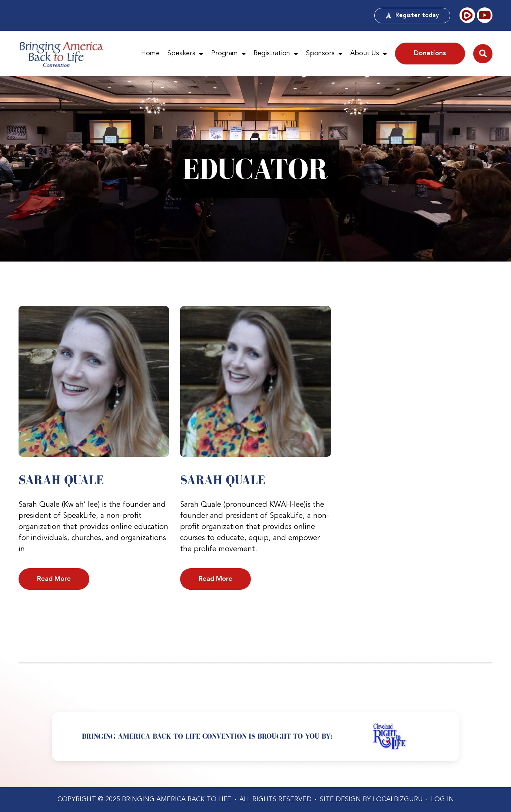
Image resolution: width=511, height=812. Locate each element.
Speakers (185, 54)
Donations (430, 53)
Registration (276, 54)
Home (150, 53)
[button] (483, 54)
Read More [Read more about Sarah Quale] (54, 579)
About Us (369, 54)
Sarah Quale (61, 480)
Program (228, 54)
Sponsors (324, 54)
